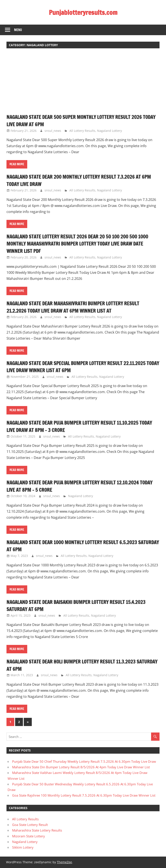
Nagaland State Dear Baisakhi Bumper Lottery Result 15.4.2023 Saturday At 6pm (82, 606)
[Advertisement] (83, 83)
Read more (17, 164)
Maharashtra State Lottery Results (37, 830)
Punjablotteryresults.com (83, 12)
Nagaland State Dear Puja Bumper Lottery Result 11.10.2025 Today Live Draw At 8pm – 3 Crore (78, 426)
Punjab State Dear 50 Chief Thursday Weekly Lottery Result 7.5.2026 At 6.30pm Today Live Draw (84, 761)
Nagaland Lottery (109, 131)
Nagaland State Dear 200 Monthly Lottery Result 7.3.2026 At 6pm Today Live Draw (79, 180)
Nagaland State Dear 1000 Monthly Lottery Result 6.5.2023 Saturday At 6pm (77, 546)
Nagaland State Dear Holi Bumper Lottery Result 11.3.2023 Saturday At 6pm (77, 665)
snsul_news (53, 131)
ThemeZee (64, 862)
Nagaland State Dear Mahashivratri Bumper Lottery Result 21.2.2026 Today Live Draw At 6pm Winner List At (78, 307)
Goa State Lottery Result (30, 825)
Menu (18, 30)
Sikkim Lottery (23, 847)
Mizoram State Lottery (29, 836)
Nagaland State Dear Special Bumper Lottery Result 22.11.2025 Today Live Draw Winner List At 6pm (82, 367)
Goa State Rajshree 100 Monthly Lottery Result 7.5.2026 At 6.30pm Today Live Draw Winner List (84, 795)
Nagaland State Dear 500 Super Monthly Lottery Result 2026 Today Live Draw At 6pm (80, 121)
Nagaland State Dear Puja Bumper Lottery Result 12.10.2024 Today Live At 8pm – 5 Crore (78, 486)
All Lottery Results (82, 131)
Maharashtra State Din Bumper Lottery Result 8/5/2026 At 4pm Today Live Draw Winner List (81, 767)
